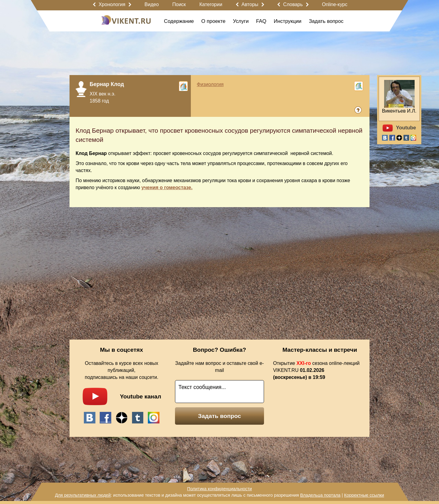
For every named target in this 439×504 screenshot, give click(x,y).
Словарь (293, 4)
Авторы (250, 4)
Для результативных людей (83, 495)
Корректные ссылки (364, 495)
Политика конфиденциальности (220, 489)
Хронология (112, 4)
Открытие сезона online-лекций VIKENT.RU (316, 370)
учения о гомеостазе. (167, 187)
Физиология (210, 84)
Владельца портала (320, 495)
